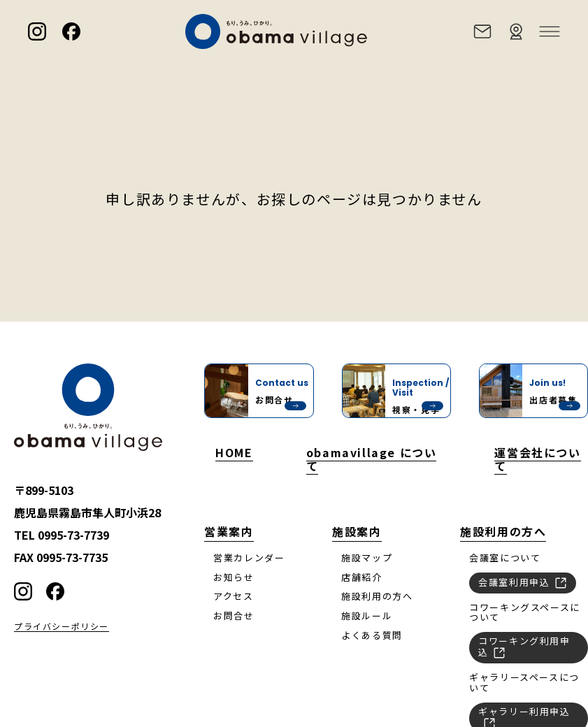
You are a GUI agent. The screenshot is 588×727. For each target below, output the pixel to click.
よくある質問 (372, 635)
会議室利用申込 (523, 582)
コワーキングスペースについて (525, 612)
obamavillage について (372, 459)
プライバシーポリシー (62, 627)
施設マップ (367, 557)
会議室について (505, 557)
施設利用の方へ (377, 596)
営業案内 (229, 531)
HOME (234, 452)
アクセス (233, 596)
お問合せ (234, 616)
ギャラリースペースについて (524, 682)
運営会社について (537, 459)
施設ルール (367, 616)
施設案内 (357, 531)
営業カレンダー (249, 557)
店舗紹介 (361, 577)
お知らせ (234, 577)
